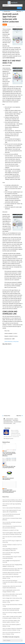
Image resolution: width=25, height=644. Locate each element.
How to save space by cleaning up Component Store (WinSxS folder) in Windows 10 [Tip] (12, 582)
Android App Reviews (8, 420)
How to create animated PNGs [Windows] (8, 479)
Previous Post (7, 11)
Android (16, 419)
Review (5, 25)
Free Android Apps (17, 422)
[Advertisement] (13, 379)
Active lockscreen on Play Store (12, 341)
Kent (5, 27)
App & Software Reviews (8, 422)
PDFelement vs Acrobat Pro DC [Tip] (10, 530)
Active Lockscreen (10, 419)
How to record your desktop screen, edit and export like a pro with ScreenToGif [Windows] (9, 454)
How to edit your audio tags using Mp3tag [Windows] (9, 467)
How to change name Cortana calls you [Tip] (12, 598)
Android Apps (15, 420)
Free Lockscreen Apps (8, 423)
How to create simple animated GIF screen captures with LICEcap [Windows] (9, 491)
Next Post (19, 11)
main (14, 423)
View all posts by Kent (9, 439)
